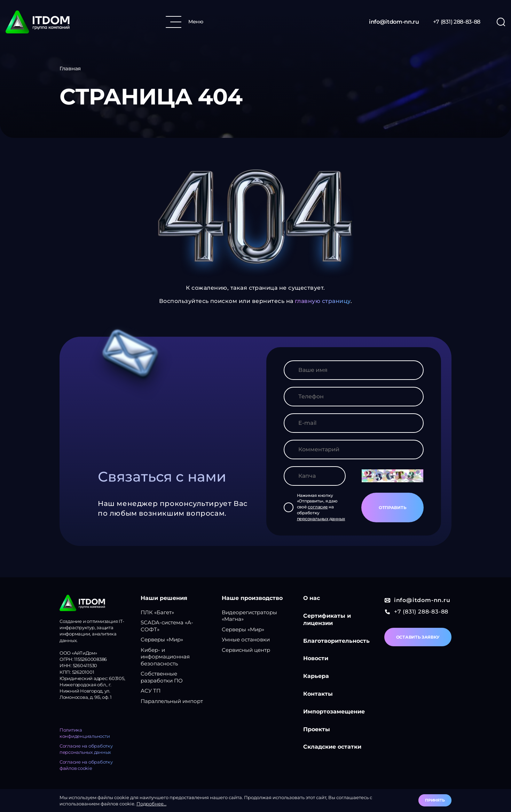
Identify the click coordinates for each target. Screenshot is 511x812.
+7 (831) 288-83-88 (457, 22)
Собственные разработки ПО (162, 677)
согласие (318, 507)
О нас (312, 598)
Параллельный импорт (172, 701)
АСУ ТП (151, 691)
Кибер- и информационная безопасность (165, 657)
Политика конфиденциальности (85, 733)
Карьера (316, 676)
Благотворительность (336, 641)
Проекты (317, 729)
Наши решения (164, 598)
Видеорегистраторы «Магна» (249, 616)
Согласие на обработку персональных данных (86, 749)
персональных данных (321, 519)
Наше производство (252, 598)
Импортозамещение (334, 712)
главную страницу (323, 301)
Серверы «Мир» (162, 639)
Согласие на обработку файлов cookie (86, 765)
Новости (316, 658)
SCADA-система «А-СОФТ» (167, 626)
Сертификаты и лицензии (327, 619)
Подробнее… (151, 804)
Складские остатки (332, 747)
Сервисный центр (246, 650)
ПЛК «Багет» (157, 612)
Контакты (318, 694)
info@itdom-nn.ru (394, 22)
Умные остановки (246, 639)
